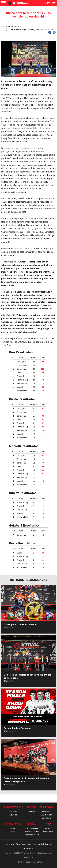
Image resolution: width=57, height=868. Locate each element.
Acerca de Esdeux (32, 828)
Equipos (13, 815)
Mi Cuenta (9, 844)
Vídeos (12, 828)
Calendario (47, 818)
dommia (38, 862)
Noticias (31, 812)
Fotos (12, 832)
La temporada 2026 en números (20, 624)
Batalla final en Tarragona (18, 728)
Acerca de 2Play (32, 832)
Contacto (28, 849)
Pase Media (48, 832)
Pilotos (13, 812)
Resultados (46, 812)
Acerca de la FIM (32, 835)
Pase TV (48, 828)
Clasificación (46, 815)
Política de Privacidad (43, 844)
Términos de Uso (24, 844)
